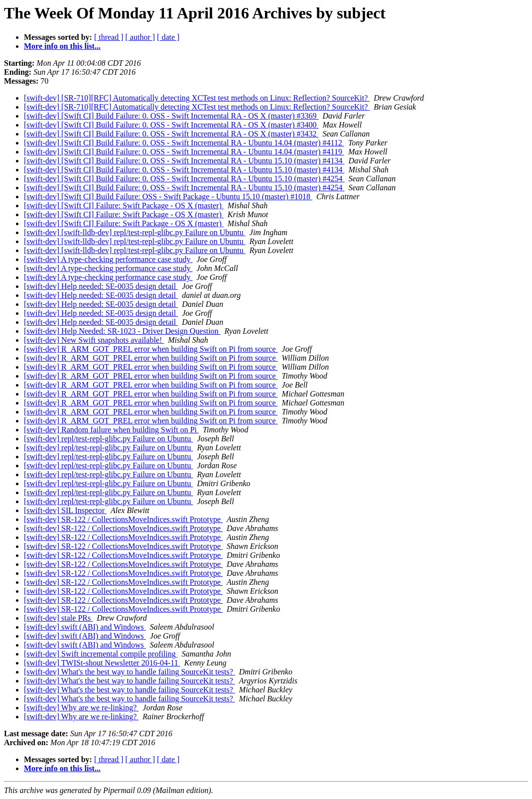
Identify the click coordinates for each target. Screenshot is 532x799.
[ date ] (168, 37)
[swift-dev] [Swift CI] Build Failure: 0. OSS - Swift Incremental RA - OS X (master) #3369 (171, 116)
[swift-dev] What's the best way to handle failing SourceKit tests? (130, 672)
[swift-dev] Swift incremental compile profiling (101, 654)
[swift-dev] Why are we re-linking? (81, 708)
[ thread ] (109, 37)
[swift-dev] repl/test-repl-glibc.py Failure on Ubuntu (108, 439)
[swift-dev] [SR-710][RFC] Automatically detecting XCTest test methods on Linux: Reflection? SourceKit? (197, 98)
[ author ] (140, 37)
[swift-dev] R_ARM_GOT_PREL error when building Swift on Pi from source (151, 349)
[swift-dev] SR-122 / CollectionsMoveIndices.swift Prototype (123, 519)
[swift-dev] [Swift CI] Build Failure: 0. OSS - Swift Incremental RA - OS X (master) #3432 (171, 134)
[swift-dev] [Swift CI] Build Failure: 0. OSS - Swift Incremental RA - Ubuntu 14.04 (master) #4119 (184, 152)
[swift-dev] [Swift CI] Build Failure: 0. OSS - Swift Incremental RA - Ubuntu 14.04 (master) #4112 (184, 143)
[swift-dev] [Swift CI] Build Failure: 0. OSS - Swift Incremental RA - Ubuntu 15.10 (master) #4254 (184, 179)
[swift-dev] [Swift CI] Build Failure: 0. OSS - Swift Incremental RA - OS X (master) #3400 (171, 125)
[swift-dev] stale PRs (58, 618)
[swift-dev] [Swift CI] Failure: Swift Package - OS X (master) (124, 205)
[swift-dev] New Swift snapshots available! (94, 340)
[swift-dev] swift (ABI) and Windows (85, 627)
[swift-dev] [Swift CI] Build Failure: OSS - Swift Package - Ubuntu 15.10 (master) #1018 (168, 197)
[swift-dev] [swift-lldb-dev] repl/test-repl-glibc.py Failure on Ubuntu (135, 232)
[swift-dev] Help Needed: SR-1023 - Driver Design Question (122, 331)
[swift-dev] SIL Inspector (65, 510)
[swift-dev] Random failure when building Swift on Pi (111, 430)
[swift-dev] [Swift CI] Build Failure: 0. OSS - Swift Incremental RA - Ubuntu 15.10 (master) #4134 (184, 161)
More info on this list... (62, 46)
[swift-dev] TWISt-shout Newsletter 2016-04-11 (102, 663)
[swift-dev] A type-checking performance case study (108, 259)
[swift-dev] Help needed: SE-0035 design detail (101, 286)
